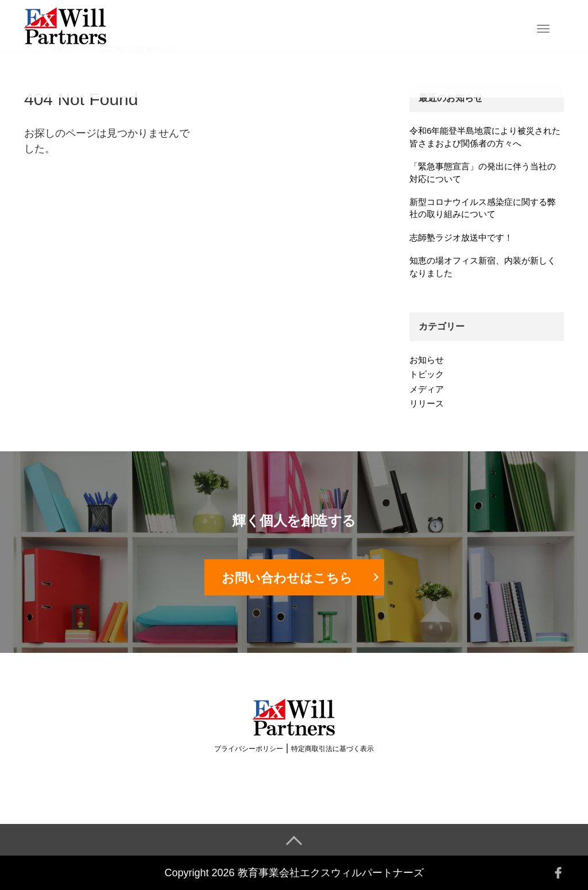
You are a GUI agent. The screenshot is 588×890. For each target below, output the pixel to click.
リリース (427, 403)
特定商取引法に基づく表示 (332, 749)
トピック (427, 374)
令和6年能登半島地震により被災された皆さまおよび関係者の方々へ (485, 137)
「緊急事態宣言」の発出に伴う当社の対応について (483, 172)
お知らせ (427, 360)
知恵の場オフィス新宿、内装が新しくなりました (483, 266)
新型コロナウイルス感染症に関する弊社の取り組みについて (483, 208)
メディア (427, 389)
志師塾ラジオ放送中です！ (461, 237)
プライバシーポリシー (249, 749)
